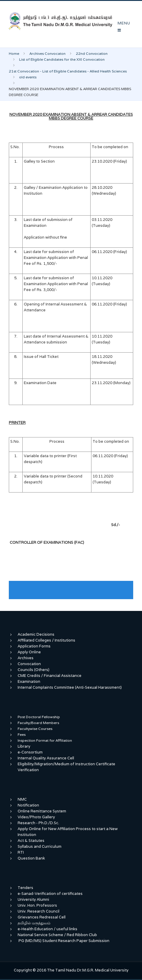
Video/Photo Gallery (36, 817)
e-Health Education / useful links (47, 929)
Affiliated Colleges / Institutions (46, 640)
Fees (22, 734)
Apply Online (29, 652)
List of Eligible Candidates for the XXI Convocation (62, 59)
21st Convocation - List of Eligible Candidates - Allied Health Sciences (68, 71)
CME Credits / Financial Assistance (50, 676)
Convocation (29, 664)
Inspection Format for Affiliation (45, 740)
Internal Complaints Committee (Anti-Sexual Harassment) (70, 687)
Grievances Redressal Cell (42, 917)
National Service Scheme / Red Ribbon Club (57, 935)
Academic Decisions (36, 634)
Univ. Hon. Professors (37, 905)
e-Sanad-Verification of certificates (50, 894)
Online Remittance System (42, 811)
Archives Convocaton (47, 53)
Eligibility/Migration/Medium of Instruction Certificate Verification (66, 767)
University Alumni (33, 899)
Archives (26, 658)
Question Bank (31, 858)
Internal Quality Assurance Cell (46, 758)
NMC (22, 799)
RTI (21, 852)
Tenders (25, 888)
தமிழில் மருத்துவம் (34, 923)
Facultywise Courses (35, 729)
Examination (29, 681)
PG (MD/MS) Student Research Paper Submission (64, 941)
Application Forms (34, 646)
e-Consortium (30, 752)
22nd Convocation (92, 53)
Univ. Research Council (39, 911)
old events (28, 77)
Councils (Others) (34, 670)
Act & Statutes (31, 841)
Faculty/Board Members (38, 723)
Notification (28, 805)
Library (24, 746)
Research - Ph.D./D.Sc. (38, 823)
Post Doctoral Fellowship (39, 717)
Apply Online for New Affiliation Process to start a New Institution (68, 832)
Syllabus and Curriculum (40, 846)
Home (14, 53)
